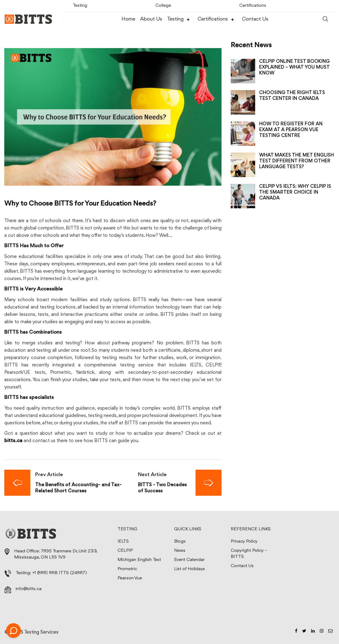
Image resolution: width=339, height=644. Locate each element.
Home (128, 19)
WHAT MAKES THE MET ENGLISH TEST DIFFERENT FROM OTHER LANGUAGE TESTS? (296, 161)
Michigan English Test (139, 560)
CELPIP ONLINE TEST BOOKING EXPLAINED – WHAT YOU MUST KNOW (294, 67)
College (163, 6)
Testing (80, 6)
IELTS (123, 542)
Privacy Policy (244, 542)
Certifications (253, 6)
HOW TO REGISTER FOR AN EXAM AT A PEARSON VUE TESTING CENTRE (291, 130)
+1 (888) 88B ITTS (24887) (60, 573)
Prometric (127, 569)
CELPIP (125, 551)
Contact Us (255, 19)
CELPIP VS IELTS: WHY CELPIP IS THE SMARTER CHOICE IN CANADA (295, 192)
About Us (151, 19)
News (180, 551)
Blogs (180, 542)
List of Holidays (190, 569)
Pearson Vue (130, 578)
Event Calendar (189, 560)
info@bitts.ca (29, 589)
